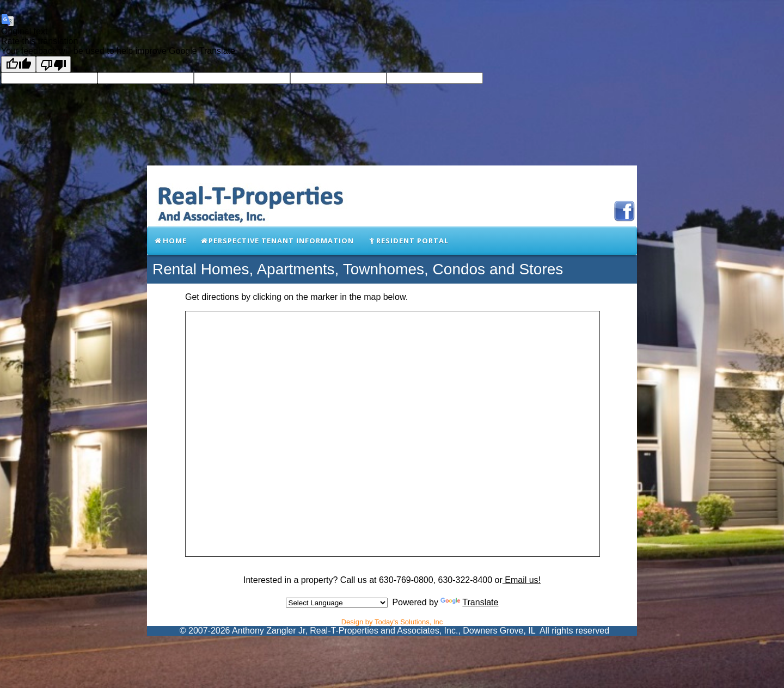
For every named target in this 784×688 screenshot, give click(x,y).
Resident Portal (408, 241)
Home (170, 241)
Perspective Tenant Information (277, 241)
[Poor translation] (53, 64)
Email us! (522, 580)
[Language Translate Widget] (337, 603)
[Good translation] (19, 64)
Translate (469, 602)
